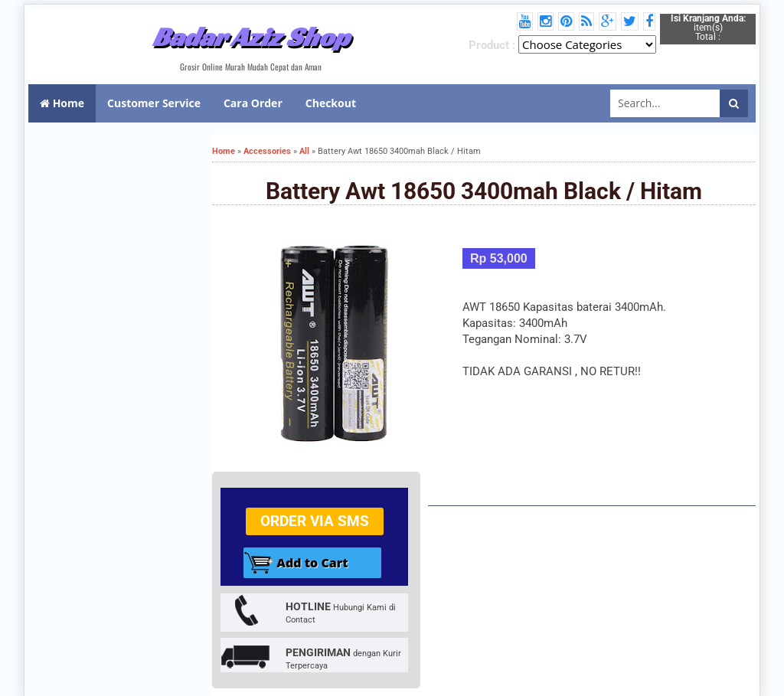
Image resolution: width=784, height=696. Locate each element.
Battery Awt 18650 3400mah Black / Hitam (484, 191)
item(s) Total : (708, 28)
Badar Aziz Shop (251, 37)
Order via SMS (315, 521)
